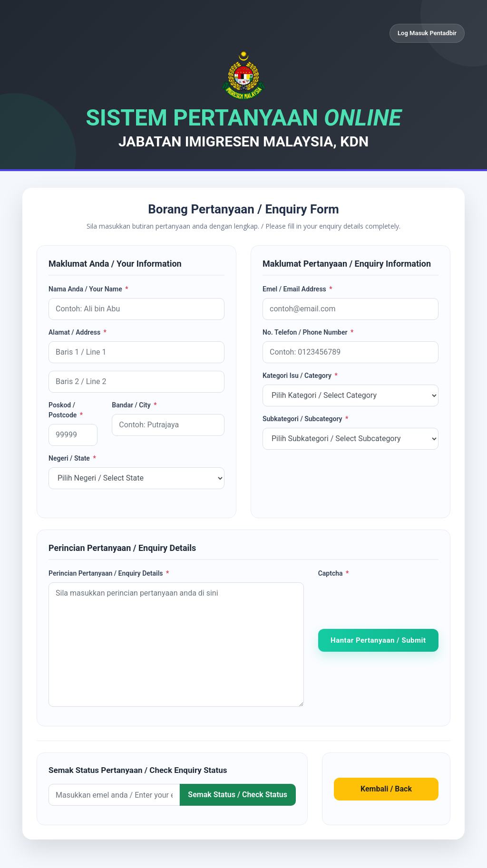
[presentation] (390, 601)
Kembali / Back (386, 789)
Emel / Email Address (297, 289)
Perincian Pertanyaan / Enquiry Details (109, 573)
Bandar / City (134, 405)
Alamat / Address (78, 332)
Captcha (334, 573)
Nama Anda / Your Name (88, 289)
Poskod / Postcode (66, 410)
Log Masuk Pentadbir (427, 33)
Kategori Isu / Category (300, 376)
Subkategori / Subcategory (305, 419)
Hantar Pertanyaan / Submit (378, 640)
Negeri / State (72, 458)
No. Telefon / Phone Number (308, 332)
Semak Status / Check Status (238, 795)
